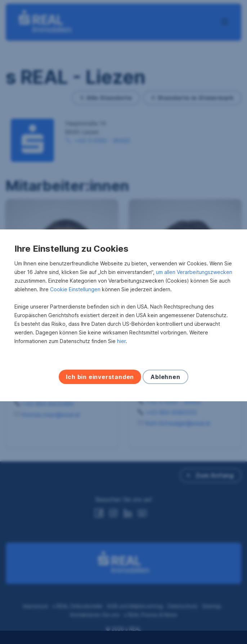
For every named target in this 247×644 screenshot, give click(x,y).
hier (121, 348)
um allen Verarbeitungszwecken (194, 279)
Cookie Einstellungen (75, 296)
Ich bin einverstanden (100, 384)
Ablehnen (165, 384)
